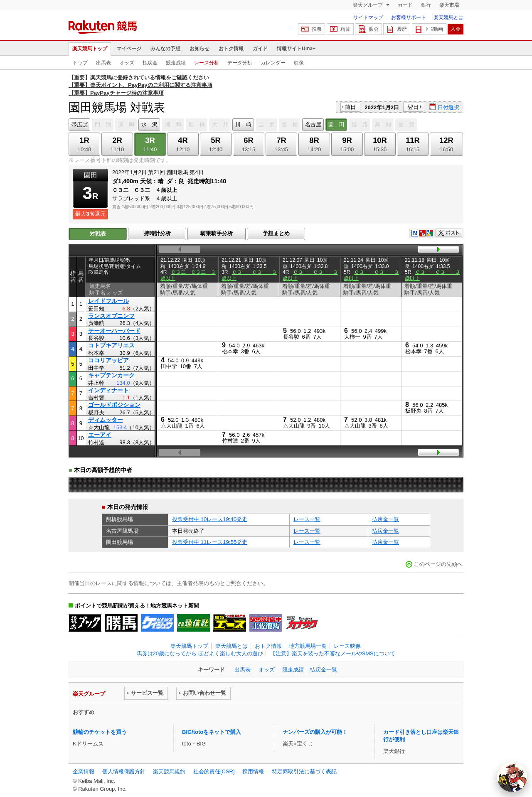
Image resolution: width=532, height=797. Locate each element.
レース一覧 (307, 519)
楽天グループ (368, 5)
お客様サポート (409, 17)
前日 (350, 107)
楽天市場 (449, 5)
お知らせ (199, 49)
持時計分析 (157, 233)
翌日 (413, 107)
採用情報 (253, 771)
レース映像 (347, 646)
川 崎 (243, 124)
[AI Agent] (512, 777)
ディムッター (106, 420)
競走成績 (176, 63)
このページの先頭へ (438, 564)
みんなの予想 (165, 49)
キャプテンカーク (111, 375)
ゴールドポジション (114, 405)
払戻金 (150, 63)
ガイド (260, 49)
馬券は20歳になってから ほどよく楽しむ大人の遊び (200, 653)
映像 (299, 63)
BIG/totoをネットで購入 (212, 732)
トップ (80, 63)
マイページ (129, 49)
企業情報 (84, 771)
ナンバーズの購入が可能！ (315, 732)
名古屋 (313, 124)
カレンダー (273, 63)
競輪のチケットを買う (100, 732)
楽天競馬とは (448, 17)
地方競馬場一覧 (308, 646)
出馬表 (103, 63)
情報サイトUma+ (296, 49)
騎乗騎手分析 (217, 233)
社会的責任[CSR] (214, 771)
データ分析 (240, 63)
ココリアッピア (108, 360)
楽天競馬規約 (169, 771)
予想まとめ (276, 233)
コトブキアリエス (111, 345)
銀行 (426, 5)
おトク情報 (231, 49)
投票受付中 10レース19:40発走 (210, 519)
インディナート (108, 390)
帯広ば (80, 124)
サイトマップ (368, 17)
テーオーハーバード (114, 331)
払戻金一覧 (385, 519)
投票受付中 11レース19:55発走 (210, 542)
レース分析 (207, 63)
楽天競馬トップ (90, 49)
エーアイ (100, 435)
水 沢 (149, 124)
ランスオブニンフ (111, 316)
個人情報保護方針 (124, 771)
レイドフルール (108, 301)
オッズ (127, 63)
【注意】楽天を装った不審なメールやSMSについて (333, 653)
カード (405, 5)
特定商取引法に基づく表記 (304, 771)
